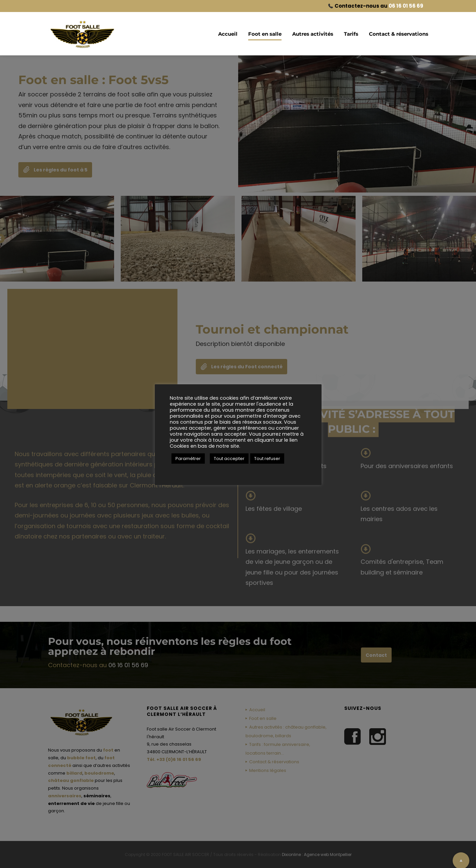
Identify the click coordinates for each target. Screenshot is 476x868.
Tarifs (351, 34)
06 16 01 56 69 (406, 6)
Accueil (228, 34)
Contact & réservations (399, 34)
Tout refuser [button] (267, 459)
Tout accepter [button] (229, 459)
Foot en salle (265, 34)
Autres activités (313, 34)
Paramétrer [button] (188, 459)
